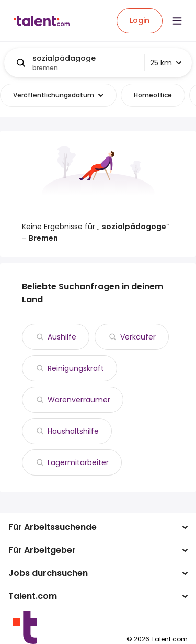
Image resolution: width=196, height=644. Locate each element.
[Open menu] (177, 21)
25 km (166, 63)
